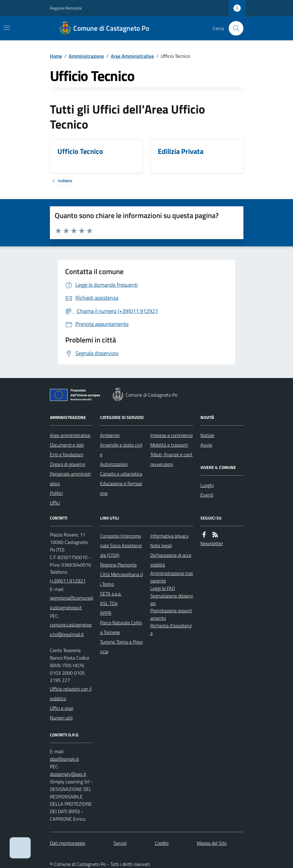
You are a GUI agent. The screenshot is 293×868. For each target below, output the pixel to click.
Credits (162, 843)
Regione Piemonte (66, 8)
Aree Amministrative (132, 56)
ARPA (106, 613)
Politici (56, 493)
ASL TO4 (109, 603)
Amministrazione (86, 56)
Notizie (207, 435)
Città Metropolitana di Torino (121, 579)
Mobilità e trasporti (169, 445)
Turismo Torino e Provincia (121, 647)
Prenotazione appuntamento (171, 614)
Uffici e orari (62, 708)
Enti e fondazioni (67, 454)
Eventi (207, 495)
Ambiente (110, 435)
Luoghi (207, 485)
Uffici (55, 503)
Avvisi (206, 445)
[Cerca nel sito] (233, 28)
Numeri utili (61, 718)
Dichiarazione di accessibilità (171, 560)
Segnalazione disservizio (172, 599)
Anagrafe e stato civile (121, 450)
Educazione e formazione (121, 488)
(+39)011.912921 (68, 581)
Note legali (161, 545)
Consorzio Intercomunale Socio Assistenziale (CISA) (121, 545)
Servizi (120, 843)
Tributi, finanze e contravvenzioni (171, 459)
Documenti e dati (67, 445)
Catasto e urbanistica (121, 474)
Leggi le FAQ (163, 588)
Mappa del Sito (212, 843)
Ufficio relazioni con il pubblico (71, 694)
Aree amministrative (70, 435)
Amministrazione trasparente (172, 577)
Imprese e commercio (171, 435)
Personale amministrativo (70, 479)
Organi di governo (67, 464)
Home (56, 56)
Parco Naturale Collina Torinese (121, 627)
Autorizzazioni (114, 464)
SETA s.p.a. (111, 594)
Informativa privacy (169, 536)
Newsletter (212, 543)
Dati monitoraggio (68, 843)
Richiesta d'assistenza (171, 629)
